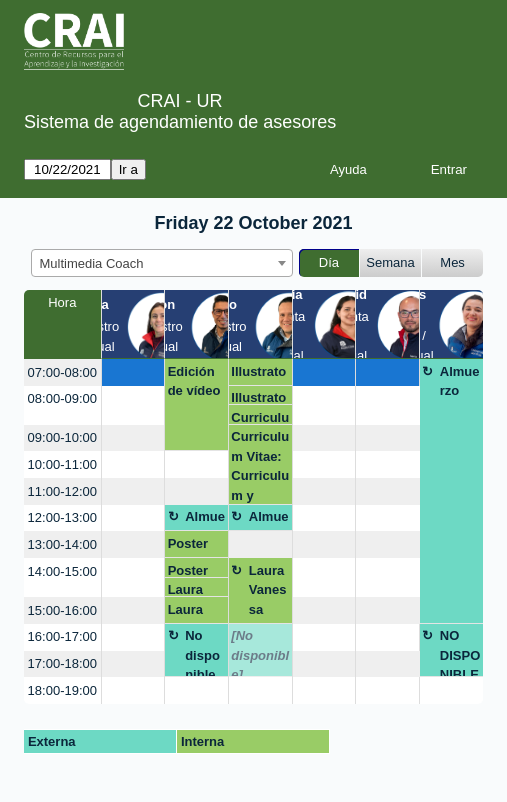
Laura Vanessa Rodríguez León (268, 593)
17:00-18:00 (62, 663)
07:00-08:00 (62, 372)
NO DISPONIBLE (460, 652)
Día (329, 262)
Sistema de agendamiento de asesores (180, 122)
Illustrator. (258, 375)
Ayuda (348, 169)
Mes (452, 262)
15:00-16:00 (62, 610)
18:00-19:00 (62, 690)
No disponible (202, 652)
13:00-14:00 (62, 544)
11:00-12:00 (62, 491)
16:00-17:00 (62, 636)
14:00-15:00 (62, 571)
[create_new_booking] (133, 372)
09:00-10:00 (62, 437)
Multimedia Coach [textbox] (92, 263)
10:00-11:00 (62, 464)
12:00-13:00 (62, 517)
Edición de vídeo (194, 381)
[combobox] (162, 263)
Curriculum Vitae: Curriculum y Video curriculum (260, 417)
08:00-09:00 (62, 398)
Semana (390, 262)
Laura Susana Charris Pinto (191, 589)
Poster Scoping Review (193, 547)
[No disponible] (260, 652)
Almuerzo (460, 381)
